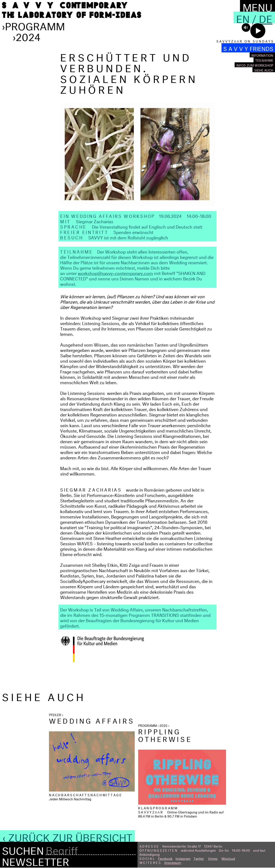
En (243, 17)
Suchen (23, 849)
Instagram (183, 858)
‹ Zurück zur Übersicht (67, 836)
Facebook (165, 858)
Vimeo (213, 858)
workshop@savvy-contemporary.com (115, 273)
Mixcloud (228, 858)
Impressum (173, 862)
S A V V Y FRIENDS (248, 48)
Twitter (199, 858)
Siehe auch (264, 70)
